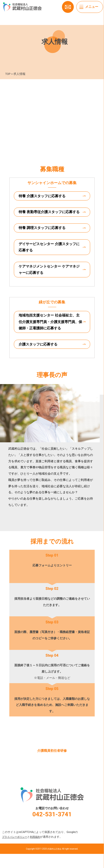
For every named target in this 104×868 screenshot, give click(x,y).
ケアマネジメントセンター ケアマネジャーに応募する (50, 280)
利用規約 (38, 851)
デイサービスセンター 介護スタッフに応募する (50, 257)
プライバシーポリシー (16, 851)
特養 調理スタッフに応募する (44, 237)
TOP (8, 74)
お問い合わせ (68, 7)
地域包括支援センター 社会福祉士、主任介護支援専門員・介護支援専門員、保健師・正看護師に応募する (50, 334)
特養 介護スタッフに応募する (44, 196)
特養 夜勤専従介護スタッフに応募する (50, 216)
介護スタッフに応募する (40, 358)
